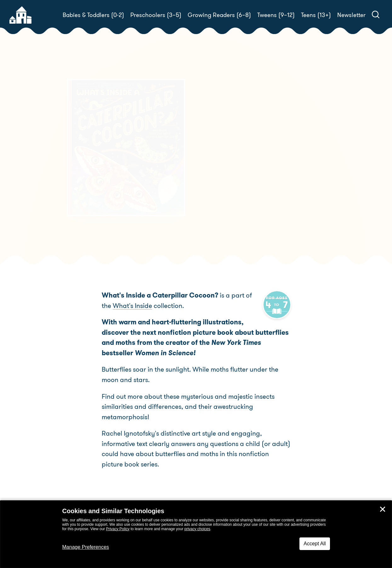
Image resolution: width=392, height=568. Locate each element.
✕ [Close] (383, 509)
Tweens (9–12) (276, 15)
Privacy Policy (118, 529)
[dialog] (196, 534)
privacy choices (197, 529)
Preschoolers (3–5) (156, 15)
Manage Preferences (86, 547)
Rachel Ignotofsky (248, 175)
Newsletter (351, 15)
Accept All (315, 544)
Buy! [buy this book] (216, 197)
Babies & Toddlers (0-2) (93, 15)
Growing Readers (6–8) (219, 15)
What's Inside (121, 306)
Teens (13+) (316, 15)
